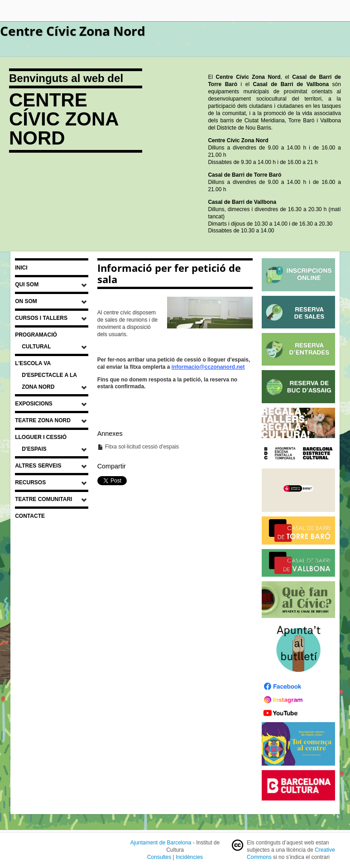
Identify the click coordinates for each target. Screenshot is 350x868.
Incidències (189, 857)
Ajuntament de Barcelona (161, 843)
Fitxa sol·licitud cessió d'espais (138, 447)
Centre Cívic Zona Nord (73, 31)
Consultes (159, 857)
